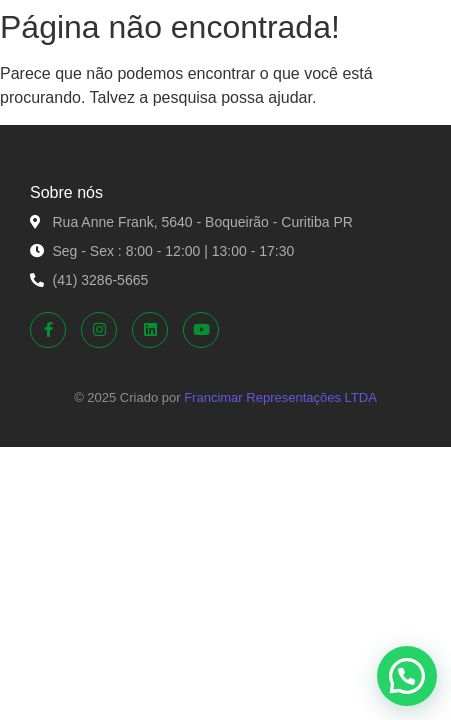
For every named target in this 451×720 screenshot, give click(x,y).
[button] (407, 676)
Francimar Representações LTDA (280, 397)
